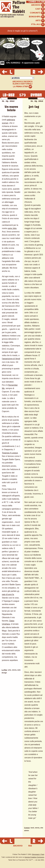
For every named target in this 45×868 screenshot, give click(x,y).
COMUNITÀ (37, 13)
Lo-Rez (4, 670)
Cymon (27, 828)
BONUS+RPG (37, 17)
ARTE (40, 21)
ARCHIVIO (38, 5)
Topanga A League (10, 453)
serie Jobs (12, 228)
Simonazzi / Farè (38, 854)
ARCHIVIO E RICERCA (22, 82)
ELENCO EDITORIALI (23, 84)
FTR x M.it (38, 25)
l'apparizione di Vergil (11, 359)
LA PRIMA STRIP (22, 87)
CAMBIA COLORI (36, 2)
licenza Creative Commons (34, 857)
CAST (40, 9)
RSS (30, 846)
